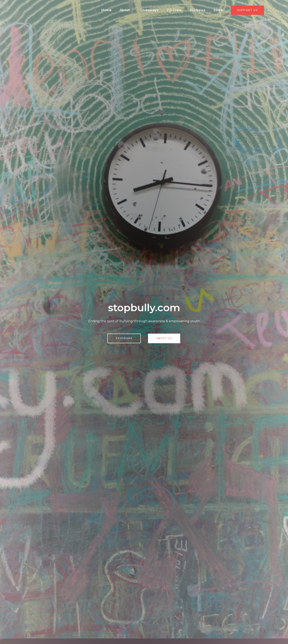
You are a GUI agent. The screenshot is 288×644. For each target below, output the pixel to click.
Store (220, 10)
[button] (248, 10)
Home (123, 10)
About (138, 10)
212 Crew (182, 10)
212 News (203, 10)
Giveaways (160, 10)
